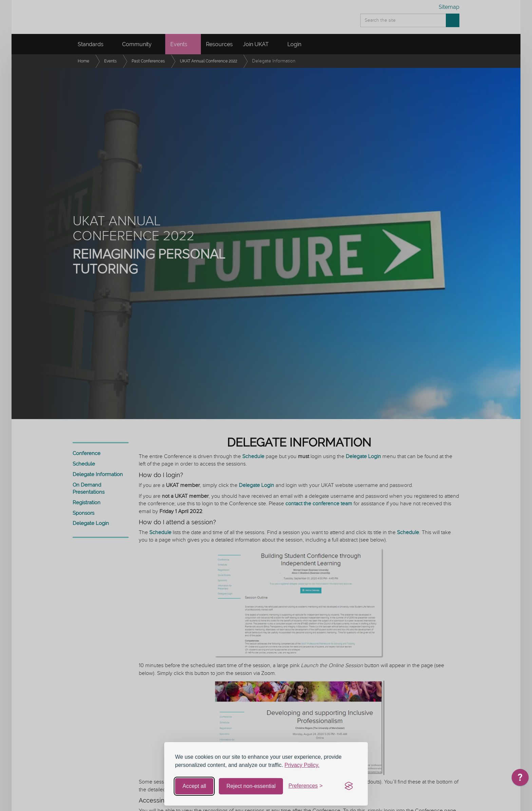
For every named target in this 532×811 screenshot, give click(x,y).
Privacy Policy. (302, 765)
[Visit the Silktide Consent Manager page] (349, 786)
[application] (520, 779)
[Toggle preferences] (306, 786)
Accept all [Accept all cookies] (194, 786)
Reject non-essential (251, 786)
